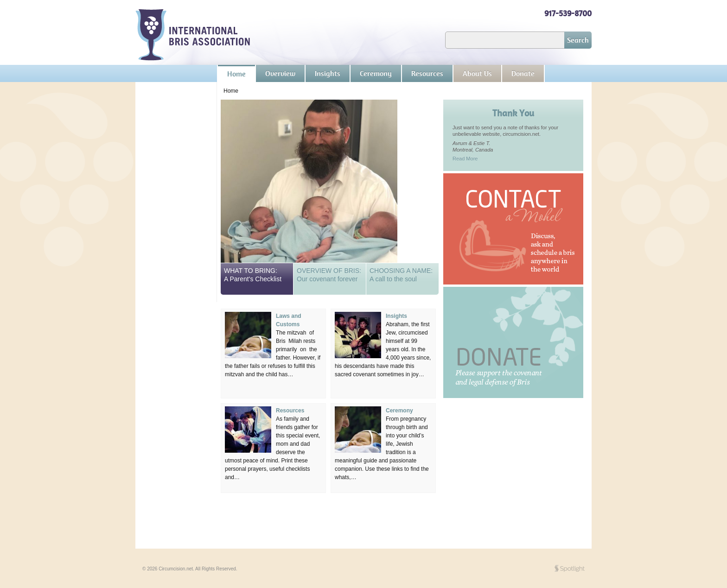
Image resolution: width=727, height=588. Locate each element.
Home (236, 74)
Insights (328, 73)
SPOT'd (570, 568)
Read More (465, 158)
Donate (523, 73)
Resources (427, 73)
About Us (477, 73)
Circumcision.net (193, 35)
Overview (280, 73)
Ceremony (376, 73)
